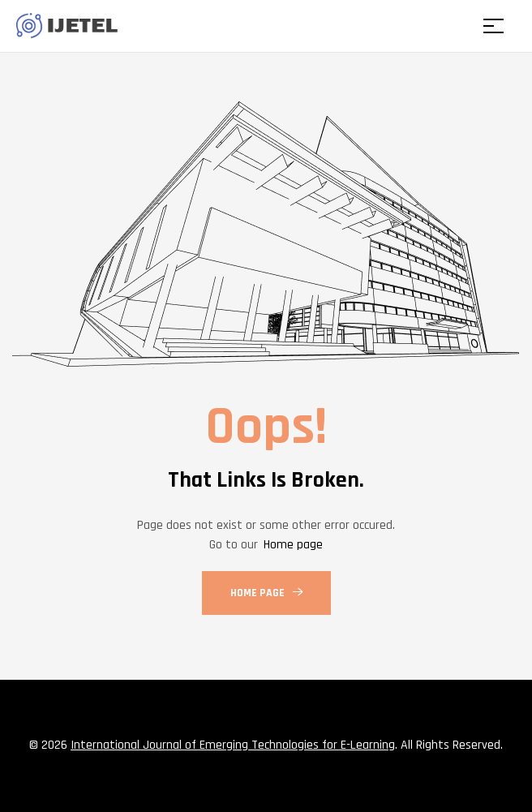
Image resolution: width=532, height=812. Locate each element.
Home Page (266, 593)
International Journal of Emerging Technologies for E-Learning (233, 745)
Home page (293, 545)
